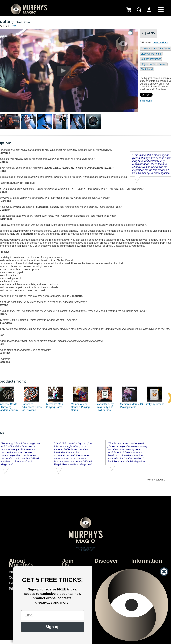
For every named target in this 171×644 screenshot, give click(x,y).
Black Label (147, 69)
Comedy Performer (151, 59)
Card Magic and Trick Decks (156, 49)
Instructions (146, 101)
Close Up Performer (151, 54)
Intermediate (161, 42)
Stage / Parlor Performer (154, 64)
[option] (31, 398)
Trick (13, 26)
